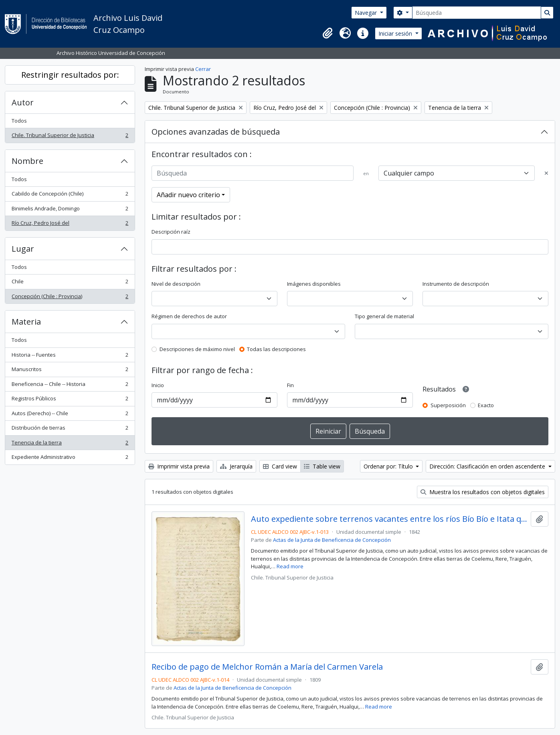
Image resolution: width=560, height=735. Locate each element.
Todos (19, 121)
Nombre (27, 161)
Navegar (367, 13)
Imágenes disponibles (314, 284)
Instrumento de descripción (456, 284)
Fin (290, 385)
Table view (322, 466)
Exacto (486, 405)
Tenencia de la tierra (70, 444)
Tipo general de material (384, 316)
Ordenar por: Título (389, 466)
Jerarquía (236, 466)
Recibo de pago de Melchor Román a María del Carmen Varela (267, 667)
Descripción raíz (171, 232)
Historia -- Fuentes (70, 356)
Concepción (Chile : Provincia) (70, 298)
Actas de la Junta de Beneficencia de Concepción (332, 540)
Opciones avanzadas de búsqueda (216, 132)
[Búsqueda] (477, 13)
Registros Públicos (70, 400)
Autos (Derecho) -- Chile (70, 415)
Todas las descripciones (276, 349)
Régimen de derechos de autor (189, 316)
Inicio (158, 385)
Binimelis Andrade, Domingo (70, 210)
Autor (23, 102)
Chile (70, 283)
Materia (26, 322)
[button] (328, 33)
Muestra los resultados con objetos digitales (483, 492)
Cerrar (203, 69)
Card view (280, 466)
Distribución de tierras (70, 429)
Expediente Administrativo (70, 459)
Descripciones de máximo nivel (197, 349)
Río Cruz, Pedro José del (70, 225)
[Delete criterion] (546, 174)
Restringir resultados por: (70, 75)
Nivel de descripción (176, 284)
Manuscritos (70, 371)
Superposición (448, 405)
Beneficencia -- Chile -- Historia (70, 386)
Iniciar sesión (396, 33)
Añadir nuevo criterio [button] (188, 195)
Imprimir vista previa (179, 466)
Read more (290, 566)
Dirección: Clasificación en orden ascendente (488, 466)
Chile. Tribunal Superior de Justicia (70, 137)
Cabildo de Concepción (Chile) (70, 195)
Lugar (23, 249)
